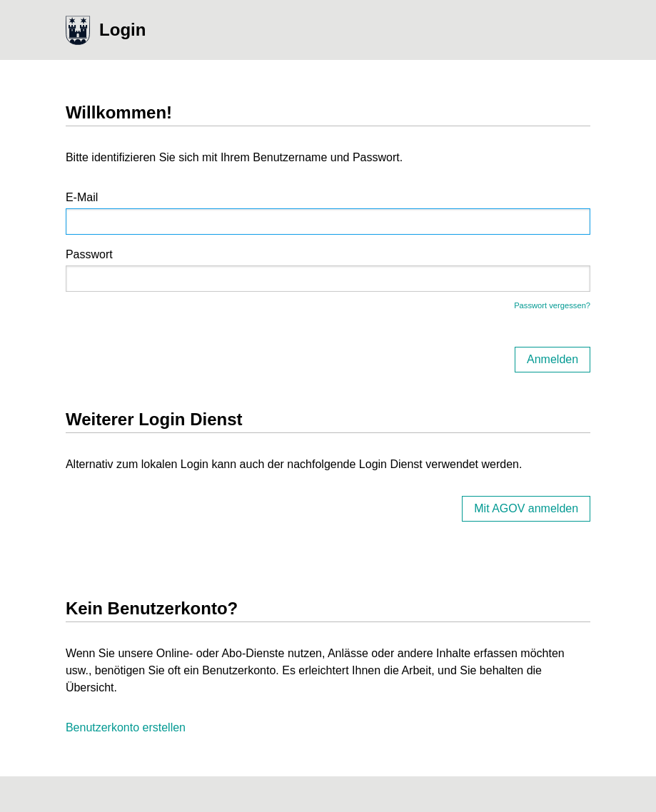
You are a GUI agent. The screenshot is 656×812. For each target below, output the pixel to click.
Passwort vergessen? (552, 305)
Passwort (89, 254)
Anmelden (552, 359)
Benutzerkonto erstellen (126, 727)
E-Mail (82, 197)
